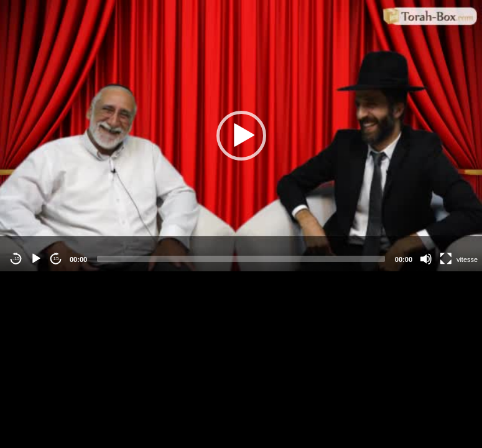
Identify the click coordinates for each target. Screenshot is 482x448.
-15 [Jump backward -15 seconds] (16, 259)
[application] (241, 136)
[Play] (36, 259)
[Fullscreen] (446, 259)
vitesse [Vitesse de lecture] (467, 259)
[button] (241, 136)
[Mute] (426, 259)
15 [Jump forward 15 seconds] (56, 259)
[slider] (241, 259)
